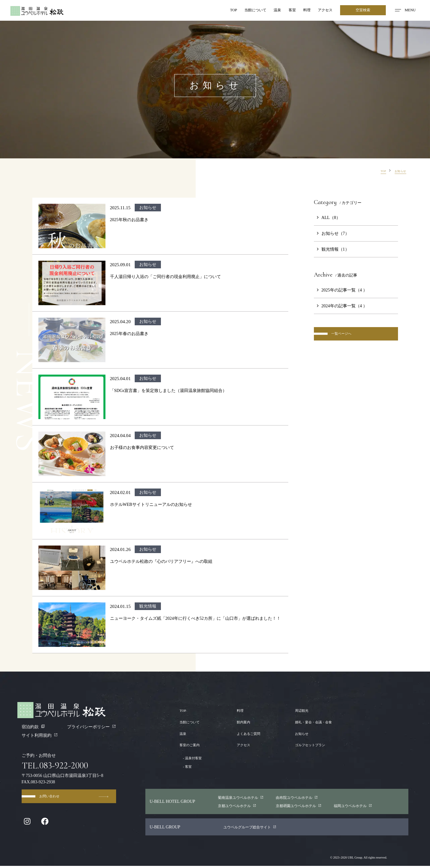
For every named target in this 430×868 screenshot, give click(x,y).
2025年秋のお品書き (129, 220)
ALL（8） (327, 217)
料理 (300, 11)
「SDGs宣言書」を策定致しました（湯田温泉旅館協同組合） (169, 390)
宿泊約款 (33, 727)
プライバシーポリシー (92, 727)
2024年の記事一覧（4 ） (341, 306)
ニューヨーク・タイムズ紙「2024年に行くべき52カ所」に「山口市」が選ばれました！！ (195, 618)
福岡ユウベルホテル (353, 807)
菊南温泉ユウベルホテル (238, 798)
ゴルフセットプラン (304, 745)
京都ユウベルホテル (234, 807)
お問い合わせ (76, 801)
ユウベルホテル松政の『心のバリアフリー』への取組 (161, 561)
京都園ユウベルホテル (298, 807)
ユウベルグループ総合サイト (254, 829)
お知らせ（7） (332, 233)
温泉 (266, 11)
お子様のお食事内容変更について (142, 447)
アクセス (322, 11)
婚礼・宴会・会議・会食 (308, 722)
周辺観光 (293, 710)
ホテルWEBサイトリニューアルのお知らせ (151, 504)
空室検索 (362, 11)
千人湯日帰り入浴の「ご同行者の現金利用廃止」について (165, 277)
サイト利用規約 (40, 735)
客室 (283, 11)
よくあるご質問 (246, 733)
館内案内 (240, 722)
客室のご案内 (192, 745)
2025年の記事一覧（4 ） (341, 290)
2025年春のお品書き (129, 333)
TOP (215, 11)
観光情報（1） (332, 249)
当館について (240, 11)
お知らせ (293, 733)
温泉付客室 (194, 758)
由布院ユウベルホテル (295, 798)
